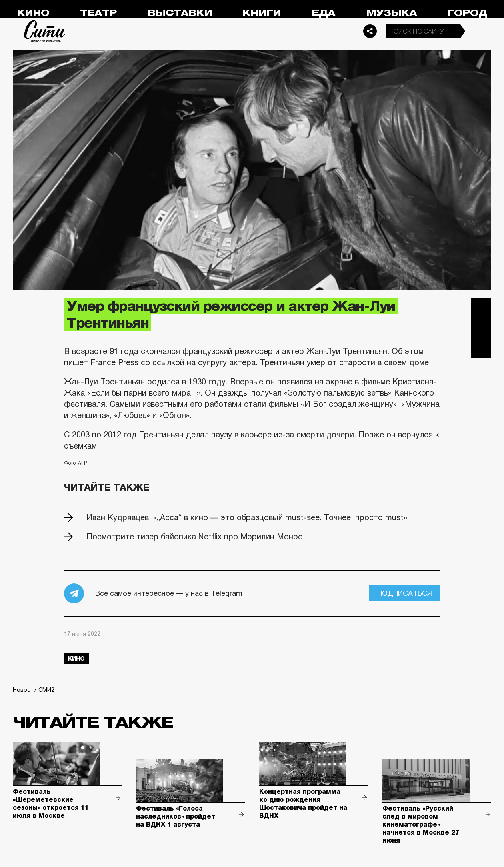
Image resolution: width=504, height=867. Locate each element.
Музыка (391, 13)
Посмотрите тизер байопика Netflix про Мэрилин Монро (195, 537)
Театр (98, 13)
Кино (33, 13)
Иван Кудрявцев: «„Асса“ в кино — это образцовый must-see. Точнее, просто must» (247, 517)
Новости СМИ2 (34, 690)
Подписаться (405, 593)
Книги (262, 13)
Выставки (180, 13)
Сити (45, 31)
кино (76, 659)
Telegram (481, 308)
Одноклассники (481, 348)
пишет (76, 362)
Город (467, 13)
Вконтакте (481, 328)
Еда (323, 13)
